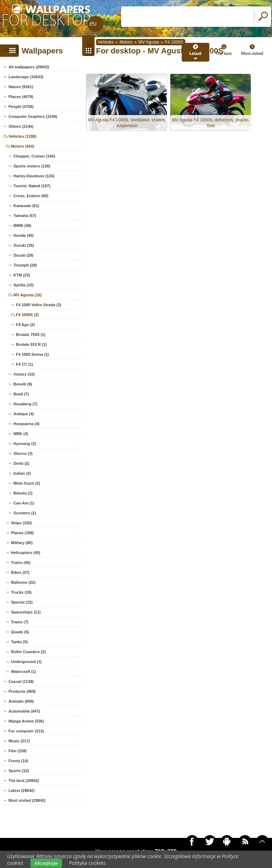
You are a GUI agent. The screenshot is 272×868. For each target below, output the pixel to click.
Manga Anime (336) (26, 721)
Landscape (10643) (26, 77)
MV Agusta (149, 42)
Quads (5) (20, 632)
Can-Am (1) (24, 503)
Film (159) (18, 751)
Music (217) (19, 741)
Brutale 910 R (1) (31, 344)
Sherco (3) (23, 453)
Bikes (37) (20, 572)
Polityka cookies (87, 863)
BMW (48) (22, 225)
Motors (126, 42)
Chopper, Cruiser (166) (34, 156)
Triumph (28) (25, 265)
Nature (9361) (21, 87)
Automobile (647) (24, 711)
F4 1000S (174, 42)
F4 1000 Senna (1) (32, 354)
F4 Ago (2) (25, 325)
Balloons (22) (23, 582)
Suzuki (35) (24, 245)
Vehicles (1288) (22, 136)
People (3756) (21, 107)
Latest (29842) (21, 790)
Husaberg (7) (25, 404)
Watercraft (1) (24, 672)
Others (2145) (21, 126)
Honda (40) (24, 235)
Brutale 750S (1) (31, 335)
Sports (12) (19, 771)
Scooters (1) (25, 513)
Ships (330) (21, 523)
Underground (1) (26, 662)
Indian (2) (22, 473)
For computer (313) (26, 731)
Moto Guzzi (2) (27, 483)
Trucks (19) (21, 592)
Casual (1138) (21, 681)
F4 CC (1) (24, 364)
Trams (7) (20, 622)
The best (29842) (24, 781)
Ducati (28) (23, 255)
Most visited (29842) (27, 800)
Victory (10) (24, 374)
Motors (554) (22, 146)
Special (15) (22, 602)
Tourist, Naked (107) (32, 186)
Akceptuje (46, 863)
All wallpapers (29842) (29, 67)
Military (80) (22, 543)
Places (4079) (21, 97)
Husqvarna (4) (26, 424)
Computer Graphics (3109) (33, 116)
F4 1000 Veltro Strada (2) (39, 305)
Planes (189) (22, 533)
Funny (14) (18, 761)
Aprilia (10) (24, 285)
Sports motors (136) (32, 166)
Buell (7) (21, 394)
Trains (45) (21, 563)
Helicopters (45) (26, 553)
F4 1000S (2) (27, 315)
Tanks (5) (19, 642)
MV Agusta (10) (27, 295)
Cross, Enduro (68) (31, 196)
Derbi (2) (21, 463)
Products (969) (22, 691)
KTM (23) (22, 275)
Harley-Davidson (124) (34, 176)
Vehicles (106, 42)
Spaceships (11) (26, 612)
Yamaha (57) (25, 216)
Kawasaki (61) (26, 206)
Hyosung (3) (25, 444)
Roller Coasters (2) (28, 652)
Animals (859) (21, 701)
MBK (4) (21, 434)
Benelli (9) (23, 384)
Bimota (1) (23, 493)
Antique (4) (24, 414)
